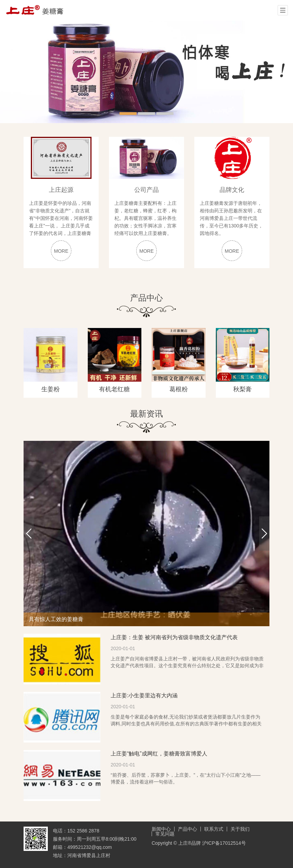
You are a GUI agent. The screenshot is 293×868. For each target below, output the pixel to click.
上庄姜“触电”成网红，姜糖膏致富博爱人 (159, 754)
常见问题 (165, 834)
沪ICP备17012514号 (224, 843)
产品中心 (187, 829)
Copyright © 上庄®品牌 (177, 843)
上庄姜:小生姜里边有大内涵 (144, 695)
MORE (61, 251)
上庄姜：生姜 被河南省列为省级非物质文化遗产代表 (174, 637)
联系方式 (214, 829)
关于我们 (240, 829)
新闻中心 (161, 829)
